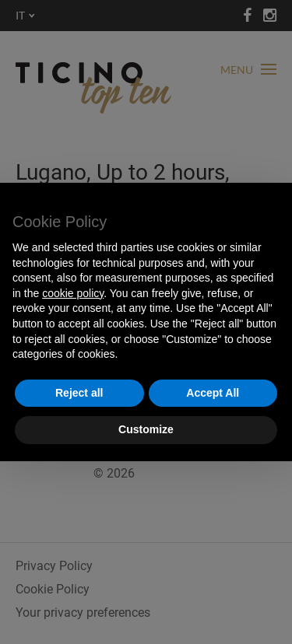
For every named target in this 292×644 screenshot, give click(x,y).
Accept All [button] (213, 393)
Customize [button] (146, 429)
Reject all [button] (79, 393)
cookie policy (73, 293)
